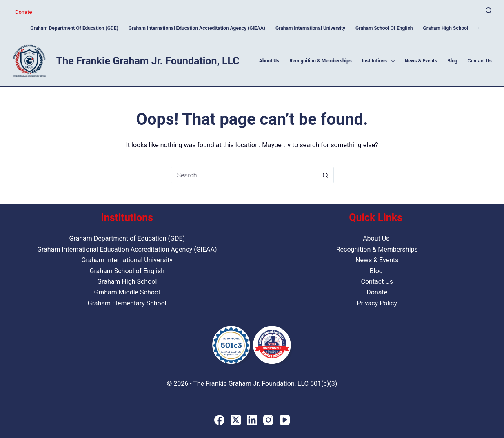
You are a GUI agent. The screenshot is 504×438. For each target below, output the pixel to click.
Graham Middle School (127, 292)
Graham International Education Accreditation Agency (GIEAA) (197, 28)
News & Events (421, 61)
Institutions (380, 61)
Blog (452, 61)
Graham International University (310, 28)
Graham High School (446, 28)
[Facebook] (219, 420)
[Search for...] (244, 175)
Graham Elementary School (127, 303)
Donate (23, 12)
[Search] (489, 10)
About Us (269, 61)
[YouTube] (285, 420)
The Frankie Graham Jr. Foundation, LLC (148, 61)
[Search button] (326, 175)
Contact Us (480, 61)
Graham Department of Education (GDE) (74, 28)
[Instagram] (268, 420)
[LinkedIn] (252, 420)
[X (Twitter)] (236, 420)
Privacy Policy (377, 303)
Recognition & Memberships (321, 61)
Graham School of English (384, 28)
